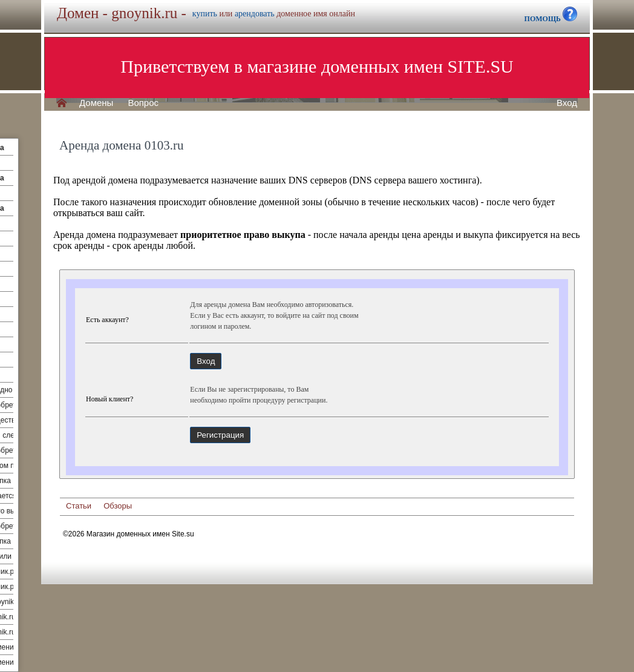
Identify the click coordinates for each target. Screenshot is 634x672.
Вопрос (143, 103)
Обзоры (118, 506)
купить (205, 14)
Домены (96, 103)
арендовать (255, 14)
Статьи (79, 506)
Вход (567, 103)
